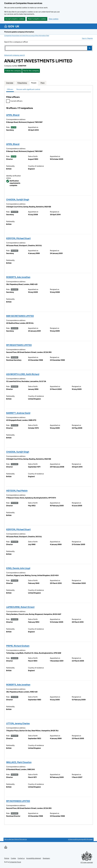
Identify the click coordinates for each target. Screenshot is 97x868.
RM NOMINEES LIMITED (18, 801)
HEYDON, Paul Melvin (17, 491)
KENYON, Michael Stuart (18, 238)
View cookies (54, 19)
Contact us (21, 858)
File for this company (31, 71)
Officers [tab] (10, 89)
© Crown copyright (87, 862)
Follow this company (13, 71)
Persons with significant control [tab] (28, 89)
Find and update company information (19, 32)
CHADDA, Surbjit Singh (18, 200)
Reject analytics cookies (37, 19)
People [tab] (34, 83)
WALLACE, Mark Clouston (19, 762)
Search (90, 48)
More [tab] (43, 83)
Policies (7, 858)
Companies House (15, 862)
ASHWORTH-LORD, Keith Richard (23, 374)
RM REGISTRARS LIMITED (19, 345)
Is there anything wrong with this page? (80, 839)
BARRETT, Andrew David (18, 413)
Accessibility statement (34, 858)
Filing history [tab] (22, 83)
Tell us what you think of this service (16, 839)
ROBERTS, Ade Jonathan (18, 277)
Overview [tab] (10, 83)
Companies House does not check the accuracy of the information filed (27, 36)
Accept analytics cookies (15, 19)
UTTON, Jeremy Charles (18, 723)
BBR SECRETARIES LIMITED (20, 316)
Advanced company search (14, 55)
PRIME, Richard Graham (18, 646)
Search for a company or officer (16, 42)
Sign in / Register (87, 38)
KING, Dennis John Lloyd (18, 568)
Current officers (14, 101)
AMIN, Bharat (13, 115)
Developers (46, 858)
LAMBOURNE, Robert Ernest (20, 607)
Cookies (13, 858)
